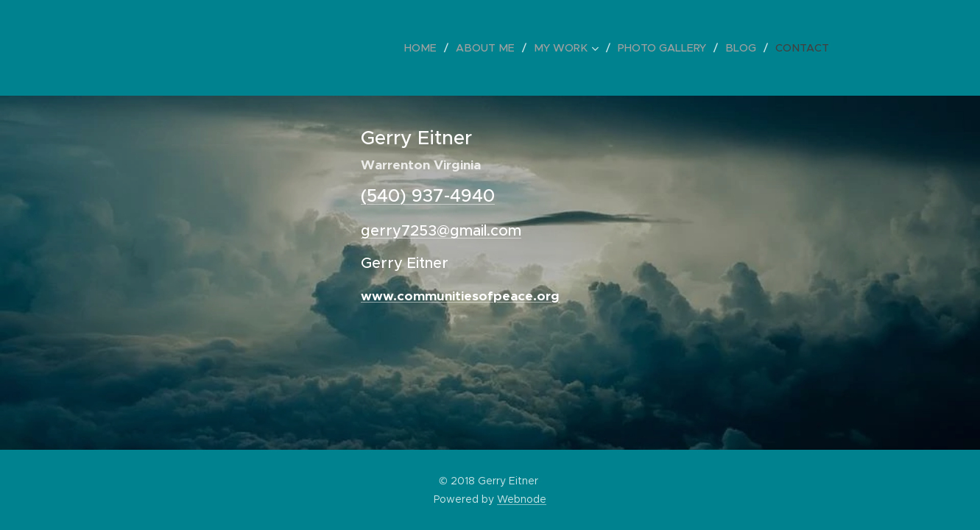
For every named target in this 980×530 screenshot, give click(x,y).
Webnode (522, 499)
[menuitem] (437, 48)
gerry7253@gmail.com (441, 231)
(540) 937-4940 (428, 196)
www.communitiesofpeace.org (460, 296)
